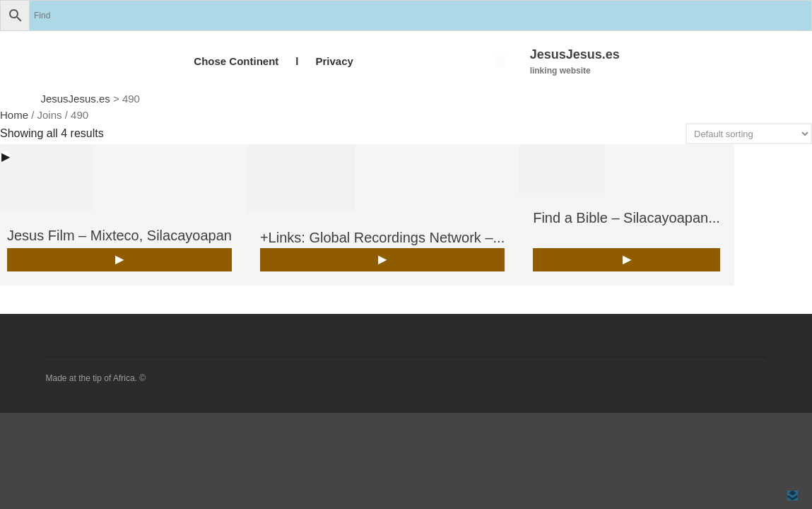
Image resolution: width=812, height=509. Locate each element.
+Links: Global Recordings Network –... (382, 238)
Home (14, 115)
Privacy (334, 61)
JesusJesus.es (575, 54)
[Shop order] (749, 134)
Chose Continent (236, 61)
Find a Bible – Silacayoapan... (626, 218)
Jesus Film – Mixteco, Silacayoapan (119, 235)
